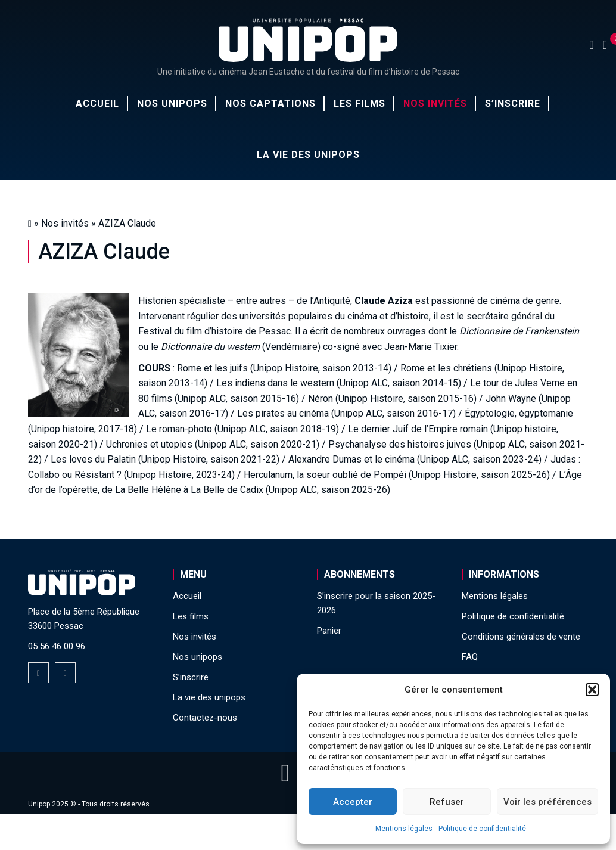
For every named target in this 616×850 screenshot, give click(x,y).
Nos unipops (172, 103)
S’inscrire (513, 103)
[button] (592, 690)
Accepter (353, 802)
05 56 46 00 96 (57, 646)
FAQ (470, 657)
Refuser (447, 802)
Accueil (97, 103)
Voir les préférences (547, 802)
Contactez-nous (205, 718)
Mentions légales (404, 829)
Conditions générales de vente (521, 637)
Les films (360, 103)
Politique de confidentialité (482, 829)
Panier (329, 631)
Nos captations (270, 103)
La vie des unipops (308, 155)
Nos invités (435, 103)
